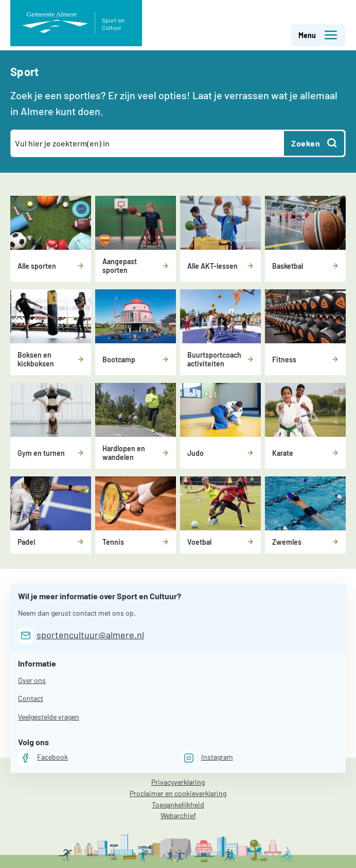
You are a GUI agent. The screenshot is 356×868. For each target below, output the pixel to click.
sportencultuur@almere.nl (90, 635)
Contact (31, 698)
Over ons (32, 680)
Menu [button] (318, 35)
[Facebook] (43, 758)
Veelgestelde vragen (49, 717)
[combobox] (148, 143)
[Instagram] (208, 758)
